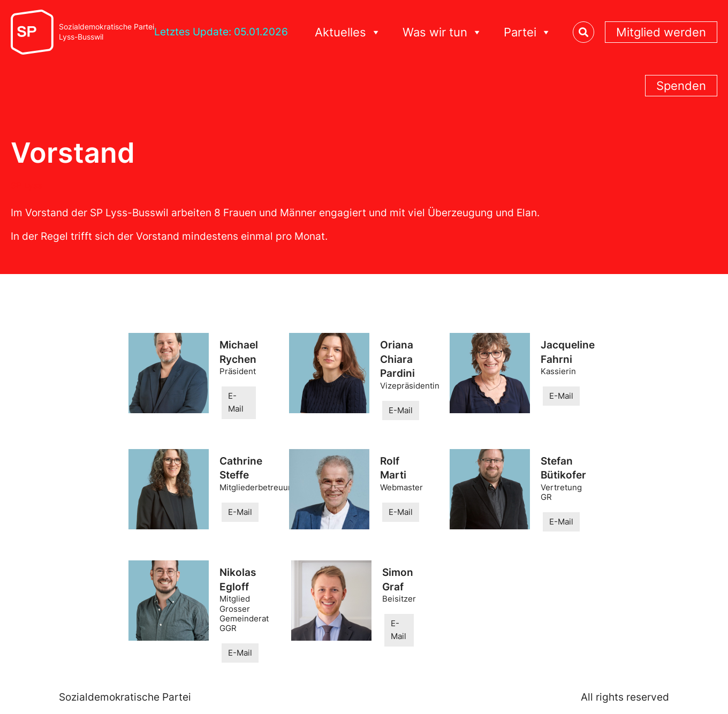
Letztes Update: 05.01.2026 (221, 32)
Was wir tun (442, 32)
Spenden (681, 86)
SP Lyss (26, 185)
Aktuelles (348, 32)
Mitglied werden (661, 32)
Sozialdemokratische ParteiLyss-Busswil (107, 32)
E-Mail (236, 402)
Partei (528, 32)
